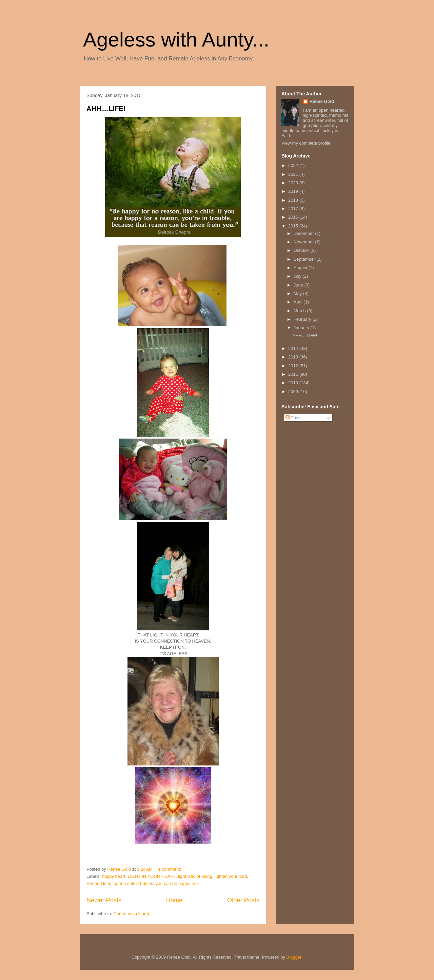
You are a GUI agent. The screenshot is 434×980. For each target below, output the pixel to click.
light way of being (195, 876)
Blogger (294, 957)
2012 (294, 366)
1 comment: (170, 869)
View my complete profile (306, 143)
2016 (294, 217)
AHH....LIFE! (106, 109)
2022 (294, 165)
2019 (294, 191)
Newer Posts (104, 900)
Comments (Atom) (131, 914)
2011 (294, 374)
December (304, 233)
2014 (294, 348)
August (301, 268)
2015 (294, 226)
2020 (294, 183)
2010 (294, 383)
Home (174, 900)
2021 (294, 174)
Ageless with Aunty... (176, 40)
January (302, 328)
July (298, 276)
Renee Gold (98, 883)
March (300, 311)
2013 (294, 357)
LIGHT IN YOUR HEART (152, 876)
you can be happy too (177, 883)
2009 (294, 392)
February (303, 319)
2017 (294, 209)
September (305, 259)
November (304, 242)
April (299, 302)
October (302, 250)
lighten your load (231, 876)
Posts (294, 418)
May (298, 293)
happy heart (114, 876)
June (299, 285)
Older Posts (243, 900)
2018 (294, 200)
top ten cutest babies (133, 883)
